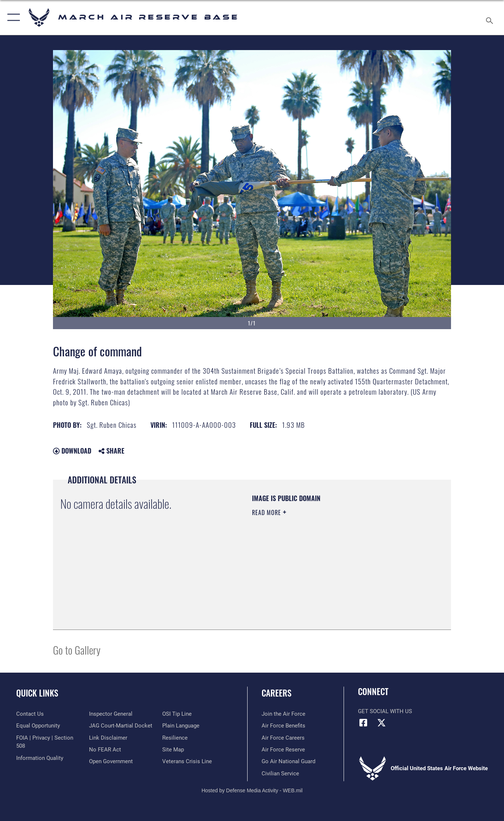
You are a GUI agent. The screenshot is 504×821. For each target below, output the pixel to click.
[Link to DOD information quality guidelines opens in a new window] (40, 758)
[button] (12, 17)
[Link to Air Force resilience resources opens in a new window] (175, 738)
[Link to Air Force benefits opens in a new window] (283, 726)
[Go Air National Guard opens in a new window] (288, 761)
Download (72, 451)
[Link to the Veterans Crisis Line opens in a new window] (187, 761)
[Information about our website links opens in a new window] (108, 738)
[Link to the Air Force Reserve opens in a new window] (283, 750)
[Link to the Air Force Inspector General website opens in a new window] (111, 714)
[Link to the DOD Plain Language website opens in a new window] (181, 726)
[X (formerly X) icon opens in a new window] (381, 723)
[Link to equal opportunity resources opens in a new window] (38, 726)
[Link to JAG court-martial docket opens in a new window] (121, 726)
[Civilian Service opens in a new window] (280, 774)
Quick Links (37, 693)
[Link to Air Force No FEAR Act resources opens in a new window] (105, 750)
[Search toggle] (491, 17)
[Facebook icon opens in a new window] (363, 723)
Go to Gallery (77, 650)
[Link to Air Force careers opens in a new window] (283, 738)
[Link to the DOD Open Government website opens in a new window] (111, 761)
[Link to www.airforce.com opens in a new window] (283, 714)
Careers (276, 693)
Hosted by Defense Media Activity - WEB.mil (252, 790)
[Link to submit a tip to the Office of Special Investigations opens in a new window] (177, 714)
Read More (267, 512)
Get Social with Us (385, 711)
